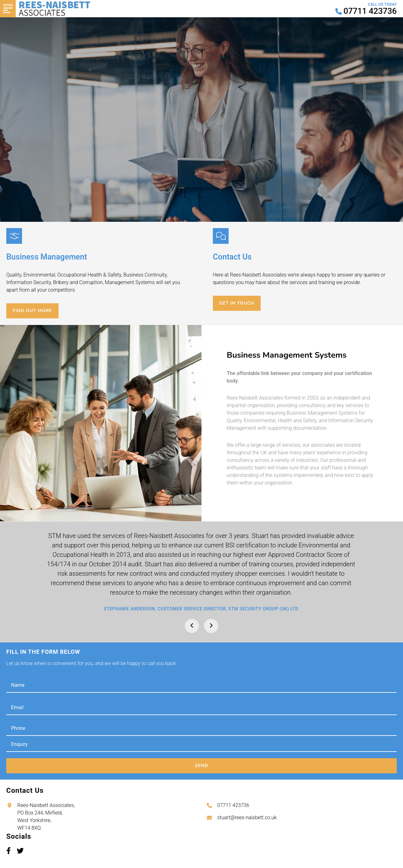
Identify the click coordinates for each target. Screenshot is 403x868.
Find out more (35, 311)
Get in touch (240, 303)
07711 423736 (233, 805)
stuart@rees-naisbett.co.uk (247, 818)
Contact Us (49, 147)
